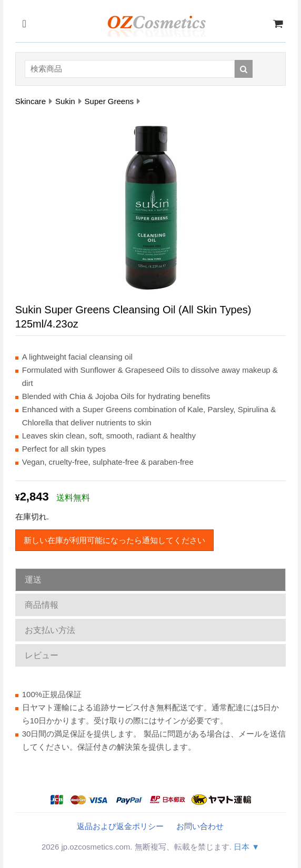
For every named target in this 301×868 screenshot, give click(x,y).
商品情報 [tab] (42, 605)
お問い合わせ (200, 826)
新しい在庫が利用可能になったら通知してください (114, 540)
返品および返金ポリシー (120, 826)
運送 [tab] (33, 580)
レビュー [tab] (42, 655)
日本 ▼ (247, 847)
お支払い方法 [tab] (50, 630)
